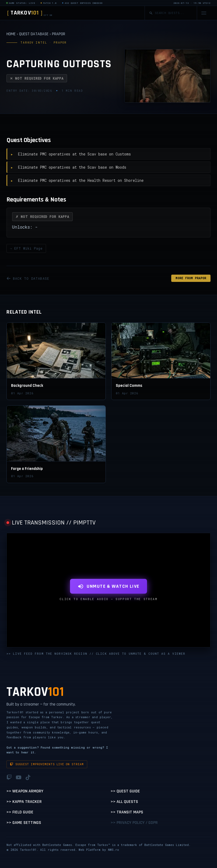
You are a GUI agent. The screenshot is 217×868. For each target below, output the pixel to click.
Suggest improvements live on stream (47, 764)
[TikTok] (28, 777)
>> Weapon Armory (25, 791)
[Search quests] (174, 13)
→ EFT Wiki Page (26, 248)
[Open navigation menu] (204, 13)
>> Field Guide (20, 812)
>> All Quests (124, 802)
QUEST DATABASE (34, 34)
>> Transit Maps (127, 812)
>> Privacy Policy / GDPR (134, 823)
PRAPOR (59, 34)
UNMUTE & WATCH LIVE (108, 586)
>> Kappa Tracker (24, 802)
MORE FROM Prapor (191, 278)
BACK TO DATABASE (28, 278)
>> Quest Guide (125, 791)
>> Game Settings (24, 823)
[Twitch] (9, 777)
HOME (11, 34)
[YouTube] (19, 777)
